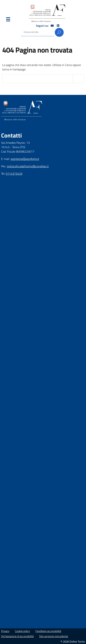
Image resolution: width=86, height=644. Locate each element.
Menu (8, 20)
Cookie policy (22, 631)
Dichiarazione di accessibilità (17, 636)
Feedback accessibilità (48, 631)
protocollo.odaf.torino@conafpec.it (28, 166)
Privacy (5, 631)
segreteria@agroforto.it (25, 159)
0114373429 (14, 174)
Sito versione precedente (54, 636)
